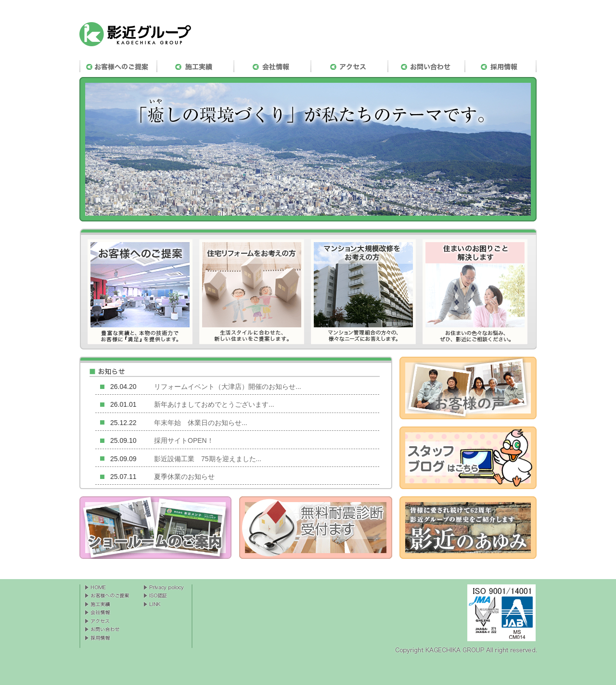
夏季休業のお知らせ (184, 477)
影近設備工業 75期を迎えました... (208, 459)
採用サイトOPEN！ (184, 440)
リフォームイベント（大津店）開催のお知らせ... (228, 387)
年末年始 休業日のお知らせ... (201, 423)
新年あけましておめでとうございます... (214, 404)
